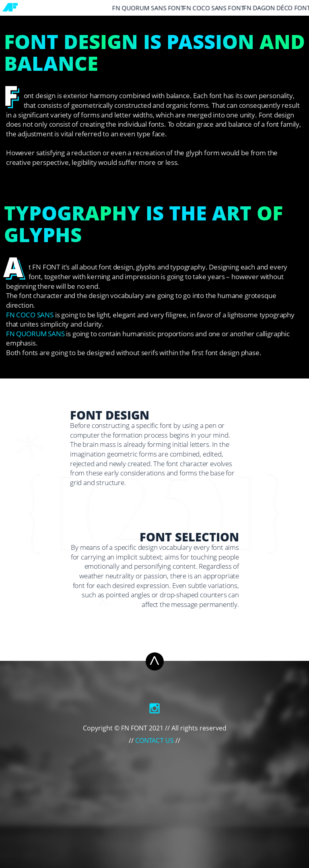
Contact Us (155, 741)
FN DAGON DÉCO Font (277, 9)
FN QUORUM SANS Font (148, 9)
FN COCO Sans (30, 316)
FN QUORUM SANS (35, 334)
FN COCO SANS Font (214, 9)
